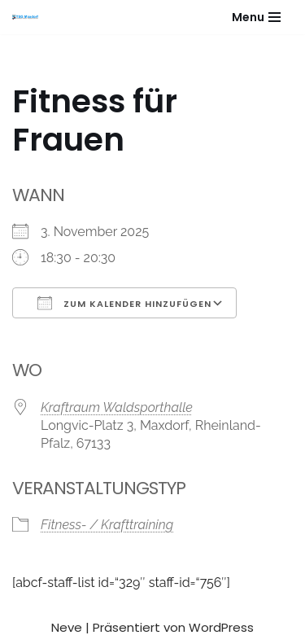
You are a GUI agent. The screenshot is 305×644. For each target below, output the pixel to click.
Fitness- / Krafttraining (107, 525)
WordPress (221, 627)
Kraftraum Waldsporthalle (117, 407)
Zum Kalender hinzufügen (124, 303)
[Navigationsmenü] (256, 17)
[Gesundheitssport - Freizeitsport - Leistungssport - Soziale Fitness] (29, 17)
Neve (67, 627)
